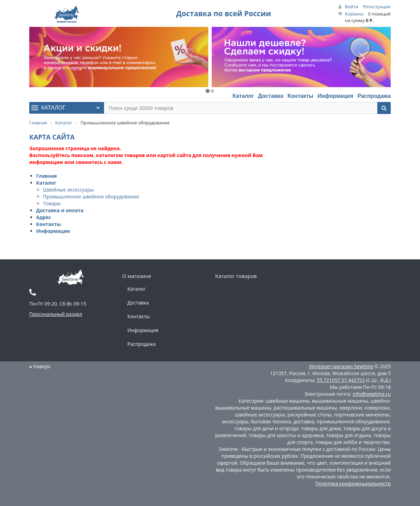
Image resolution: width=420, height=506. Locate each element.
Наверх (40, 366)
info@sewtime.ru (372, 394)
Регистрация (377, 7)
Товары (52, 203)
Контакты (300, 96)
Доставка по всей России (224, 13)
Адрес (44, 217)
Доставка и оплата (60, 210)
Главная (46, 176)
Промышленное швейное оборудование (91, 197)
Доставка (271, 96)
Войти (352, 7)
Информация (335, 96)
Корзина (354, 14)
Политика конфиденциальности (353, 483)
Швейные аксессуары (68, 190)
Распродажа (374, 96)
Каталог (243, 96)
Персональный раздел (56, 314)
